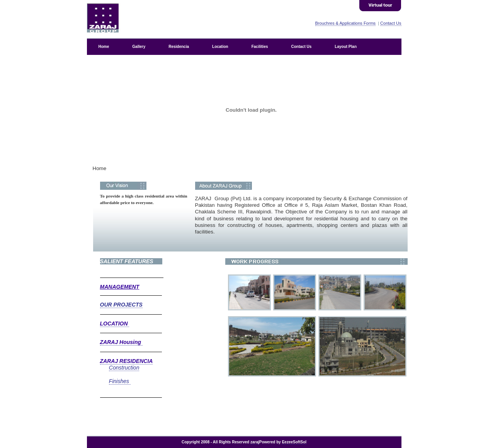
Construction (124, 368)
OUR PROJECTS (121, 305)
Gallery (139, 47)
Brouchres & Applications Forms (346, 23)
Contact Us (391, 23)
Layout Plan (346, 47)
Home (104, 47)
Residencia (179, 47)
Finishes (120, 381)
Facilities (260, 47)
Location (220, 47)
